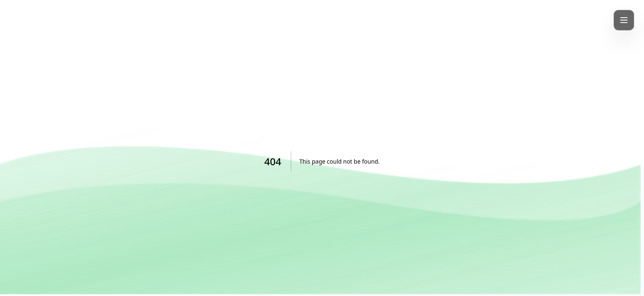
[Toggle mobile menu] (624, 20)
